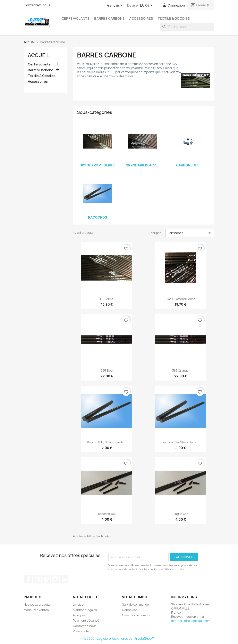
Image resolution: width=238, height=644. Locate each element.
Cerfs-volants (76, 18)
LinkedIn (64, 579)
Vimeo (46, 579)
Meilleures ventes (36, 610)
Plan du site (81, 631)
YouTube (37, 579)
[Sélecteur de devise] (147, 6)
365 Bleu (107, 371)
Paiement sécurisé (86, 621)
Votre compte (135, 597)
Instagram (55, 579)
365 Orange (180, 371)
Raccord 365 (107, 514)
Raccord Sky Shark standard (107, 442)
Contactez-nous (37, 5)
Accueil (39, 55)
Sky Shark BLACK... (143, 165)
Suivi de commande (135, 604)
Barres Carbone (109, 18)
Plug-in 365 (180, 514)
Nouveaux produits (37, 604)
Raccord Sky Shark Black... (180, 442)
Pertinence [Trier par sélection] (190, 233)
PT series (107, 299)
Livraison (79, 604)
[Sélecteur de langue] (115, 6)
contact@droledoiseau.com (191, 621)
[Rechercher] (187, 27)
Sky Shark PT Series (98, 165)
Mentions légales (85, 610)
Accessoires (141, 18)
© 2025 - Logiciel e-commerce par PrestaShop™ (119, 639)
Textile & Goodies (174, 18)
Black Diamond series (181, 299)
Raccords (98, 217)
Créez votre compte (136, 615)
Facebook (28, 579)
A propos (79, 615)
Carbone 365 (188, 165)
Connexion (130, 610)
